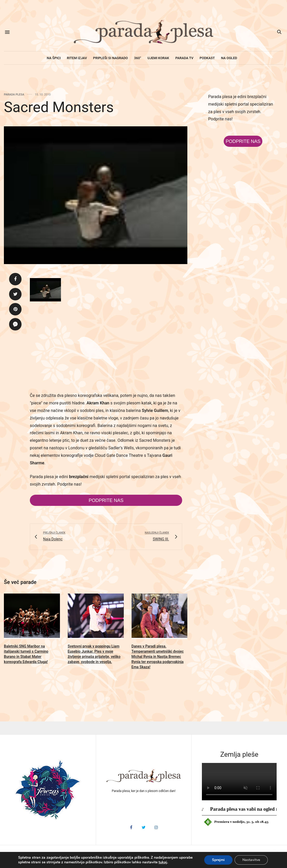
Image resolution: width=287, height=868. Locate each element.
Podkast (207, 58)
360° (138, 58)
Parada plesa (14, 95)
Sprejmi (218, 860)
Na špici (54, 58)
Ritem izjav (77, 58)
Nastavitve (251, 860)
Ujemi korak (158, 58)
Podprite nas (106, 500)
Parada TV (184, 58)
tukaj (163, 862)
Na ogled (229, 58)
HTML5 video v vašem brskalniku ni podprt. (239, 782)
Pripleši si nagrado (111, 58)
